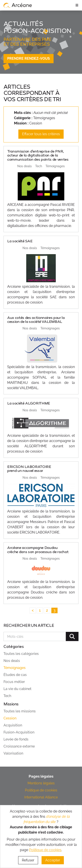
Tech (7, 696)
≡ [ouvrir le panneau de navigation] (77, 5)
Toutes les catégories (21, 654)
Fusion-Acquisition (19, 732)
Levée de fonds (16, 739)
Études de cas (15, 675)
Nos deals (12, 661)
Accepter (53, 860)
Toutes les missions (20, 711)
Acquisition (13, 725)
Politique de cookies (41, 790)
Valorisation (13, 753)
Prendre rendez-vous (29, 58)
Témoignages (15, 668)
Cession (10, 718)
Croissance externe (19, 746)
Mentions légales (41, 783)
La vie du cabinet (17, 689)
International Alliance (41, 797)
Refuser (28, 860)
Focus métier (14, 682)
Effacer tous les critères (41, 134)
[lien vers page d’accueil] (18, 5)
